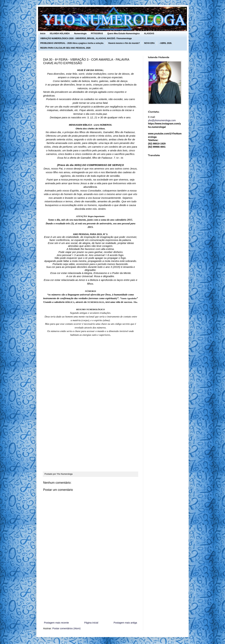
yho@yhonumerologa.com (162, 120)
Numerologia (80, 34)
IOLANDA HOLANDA (60, 34)
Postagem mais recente (56, 623)
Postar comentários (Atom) (66, 628)
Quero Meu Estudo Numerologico (124, 34)
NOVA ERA (149, 43)
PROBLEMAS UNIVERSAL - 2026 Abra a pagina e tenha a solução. (72, 43)
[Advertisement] (91, 593)
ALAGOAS (149, 34)
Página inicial (91, 623)
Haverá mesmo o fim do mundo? (124, 43)
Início (43, 34)
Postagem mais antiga (125, 623)
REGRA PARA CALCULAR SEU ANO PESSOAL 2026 (65, 48)
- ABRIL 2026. (166, 43)
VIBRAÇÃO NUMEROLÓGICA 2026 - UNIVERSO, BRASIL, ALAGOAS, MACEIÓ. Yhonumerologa (86, 38)
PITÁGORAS (97, 34)
